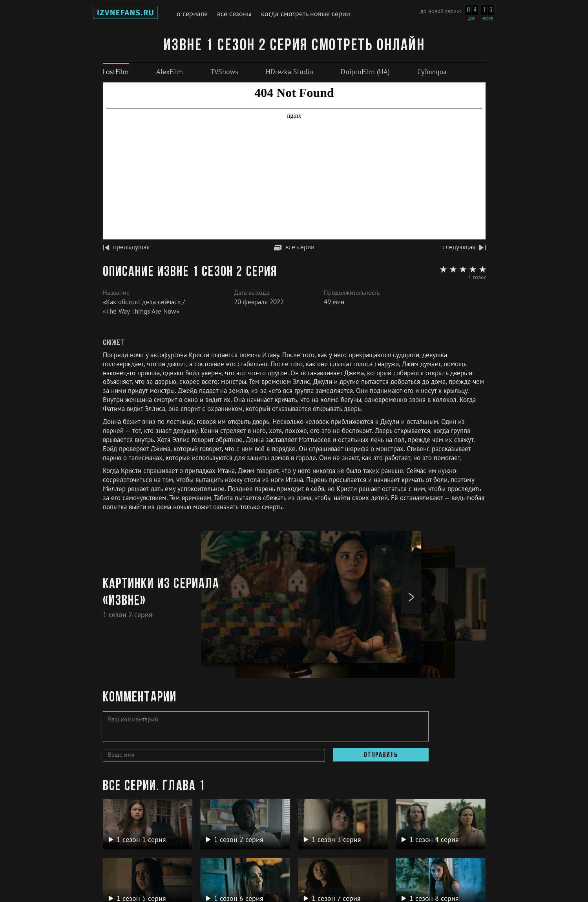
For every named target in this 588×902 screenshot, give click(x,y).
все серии (294, 247)
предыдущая (126, 247)
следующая (464, 247)
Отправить (381, 755)
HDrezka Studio (289, 72)
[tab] (116, 72)
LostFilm (116, 72)
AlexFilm (170, 72)
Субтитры (432, 72)
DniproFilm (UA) (365, 72)
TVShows (224, 72)
